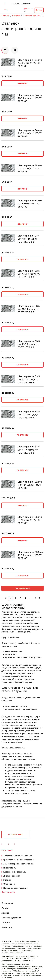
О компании (7, 903)
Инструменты (10, 868)
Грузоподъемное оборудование (18, 860)
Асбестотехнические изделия (18, 856)
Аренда (5, 913)
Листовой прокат (12, 876)
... (30, 598)
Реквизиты (7, 927)
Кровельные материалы (15, 872)
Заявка (39, 10)
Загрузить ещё (22, 588)
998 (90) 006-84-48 (22, 3)
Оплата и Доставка (11, 918)
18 (35, 598)
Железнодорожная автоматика (18, 864)
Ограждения (9, 884)
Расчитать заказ (15, 835)
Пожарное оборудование (15, 888)
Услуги (5, 908)
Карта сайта (7, 851)
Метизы (7, 880)
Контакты (6, 923)
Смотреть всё (8, 892)
